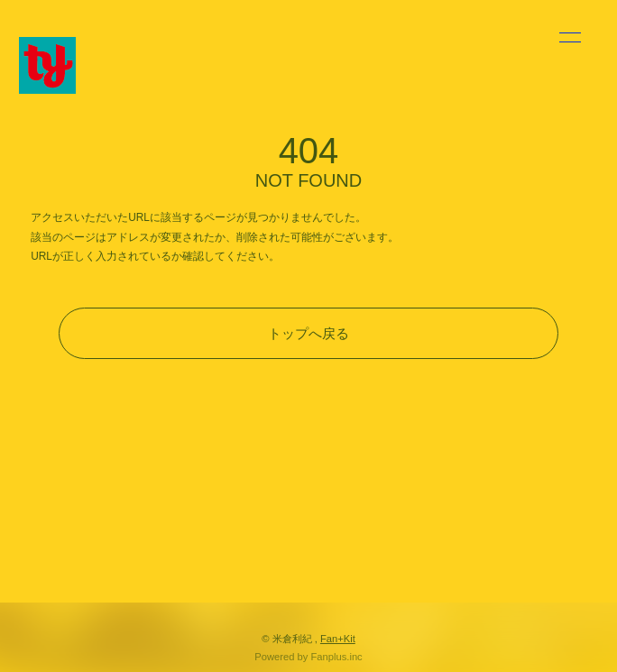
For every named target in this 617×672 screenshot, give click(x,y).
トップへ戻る (308, 333)
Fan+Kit (338, 639)
